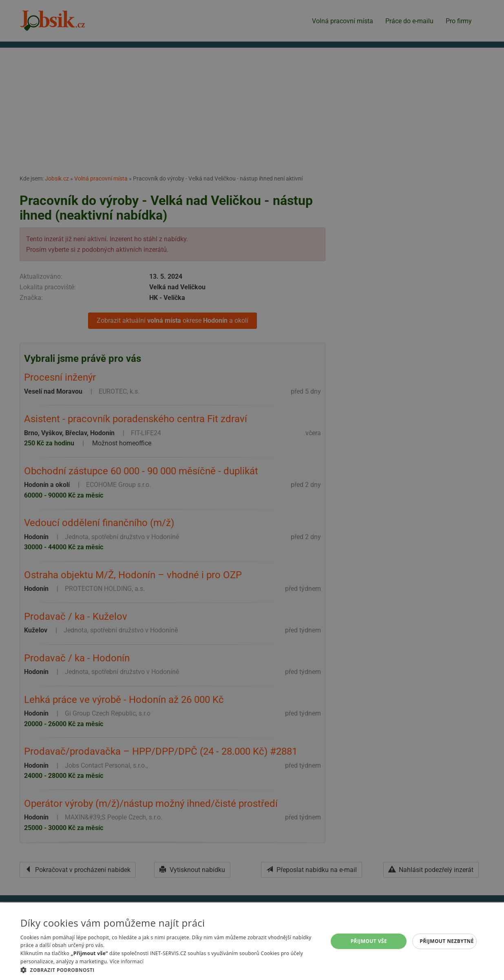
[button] (170, 970)
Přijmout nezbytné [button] (447, 941)
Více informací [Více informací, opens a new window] (127, 961)
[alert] (252, 490)
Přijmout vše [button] (369, 941)
